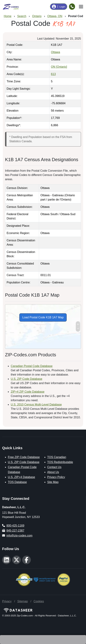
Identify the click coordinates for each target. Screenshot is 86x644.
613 (53, 74)
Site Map (53, 482)
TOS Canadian (57, 457)
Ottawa (55, 52)
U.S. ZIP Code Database (27, 379)
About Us (53, 472)
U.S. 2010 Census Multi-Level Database (36, 405)
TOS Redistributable (60, 462)
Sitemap (22, 601)
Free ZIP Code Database (24, 457)
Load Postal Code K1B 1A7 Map (43, 317)
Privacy (7, 601)
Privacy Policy (56, 477)
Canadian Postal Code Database (32, 366)
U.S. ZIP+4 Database (21, 477)
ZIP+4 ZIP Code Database (28, 392)
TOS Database (17, 482)
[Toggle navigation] (81, 7)
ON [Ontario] (59, 67)
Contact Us (54, 467)
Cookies (39, 601)
